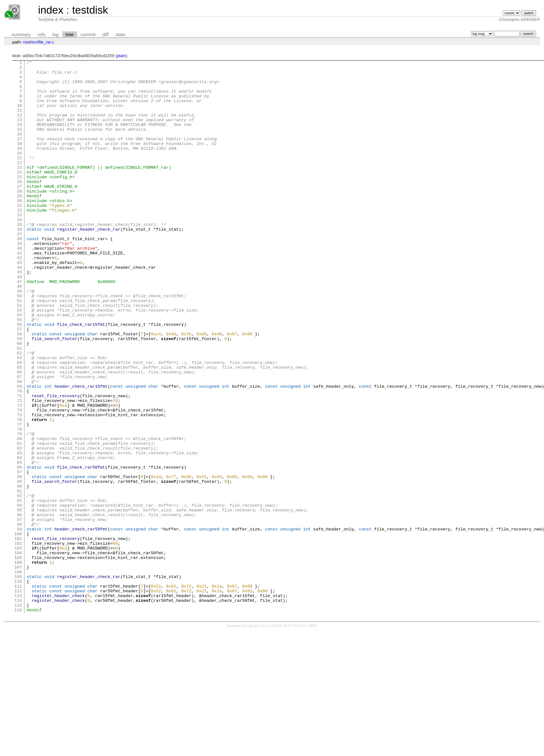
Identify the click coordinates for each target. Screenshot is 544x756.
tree (70, 35)
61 (19, 406)
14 (19, 138)
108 (18, 674)
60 (19, 400)
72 (19, 469)
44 (19, 309)
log (56, 35)
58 (19, 389)
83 (19, 532)
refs (42, 35)
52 (19, 355)
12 (19, 126)
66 (19, 435)
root (26, 42)
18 (19, 161)
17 (19, 155)
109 (18, 680)
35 (19, 258)
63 (19, 417)
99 (19, 623)
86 (19, 549)
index (51, 10)
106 (18, 663)
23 (19, 189)
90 (19, 572)
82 (19, 526)
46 (19, 320)
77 (19, 497)
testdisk (90, 10)
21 (19, 178)
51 (19, 349)
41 (19, 292)
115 (18, 714)
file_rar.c (46, 42)
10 (19, 115)
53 (19, 360)
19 (19, 166)
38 (19, 275)
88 (19, 560)
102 (18, 640)
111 (18, 692)
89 (19, 566)
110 (18, 686)
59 (19, 395)
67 (19, 440)
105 (18, 657)
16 (19, 149)
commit (88, 35)
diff (105, 35)
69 (19, 452)
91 (19, 577)
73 (19, 475)
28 (19, 218)
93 (19, 589)
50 (19, 343)
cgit (251, 736)
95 (19, 600)
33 (19, 246)
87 (19, 555)
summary (21, 35)
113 (18, 703)
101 (18, 634)
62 (19, 412)
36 (19, 263)
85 (19, 543)
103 (18, 646)
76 (19, 492)
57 (19, 383)
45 (19, 315)
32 (19, 240)
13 (19, 132)
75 (19, 486)
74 (19, 480)
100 (18, 629)
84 (19, 537)
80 (19, 515)
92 (19, 583)
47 (19, 326)
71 (19, 463)
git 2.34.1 (262, 736)
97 (19, 612)
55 (19, 372)
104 (18, 652)
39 (19, 280)
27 (19, 212)
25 (19, 201)
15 (19, 143)
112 (18, 697)
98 (19, 617)
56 (19, 378)
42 (19, 298)
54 (19, 366)
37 (19, 269)
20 (19, 172)
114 (18, 709)
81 (19, 520)
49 (19, 338)
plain (121, 56)
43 (19, 303)
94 (19, 595)
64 (19, 423)
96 (19, 606)
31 (19, 235)
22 (19, 183)
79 (19, 509)
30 (19, 229)
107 (18, 669)
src (34, 42)
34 (19, 252)
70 (19, 457)
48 (19, 332)
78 (19, 503)
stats (120, 35)
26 (19, 206)
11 (19, 121)
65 (19, 429)
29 (19, 223)
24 (19, 195)
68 (19, 446)
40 (19, 286)
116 (18, 720)
